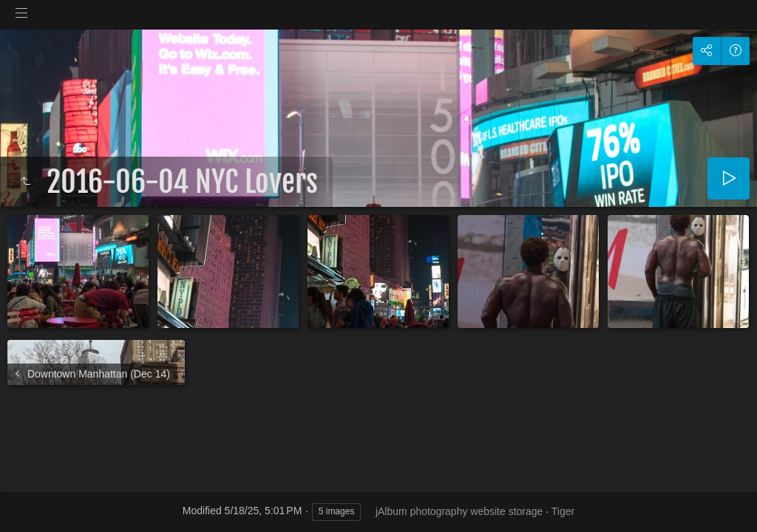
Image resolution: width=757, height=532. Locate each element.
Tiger (563, 511)
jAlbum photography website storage (459, 511)
